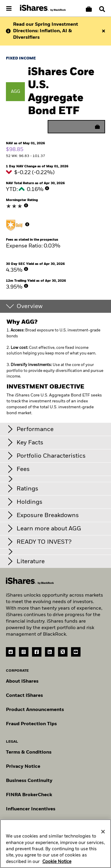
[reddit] (11, 652)
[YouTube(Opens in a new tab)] (76, 652)
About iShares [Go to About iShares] (22, 681)
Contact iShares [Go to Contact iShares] (24, 696)
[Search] (102, 9)
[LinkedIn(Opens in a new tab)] (50, 652)
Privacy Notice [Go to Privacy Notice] (23, 767)
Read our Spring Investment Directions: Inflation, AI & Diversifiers (46, 31)
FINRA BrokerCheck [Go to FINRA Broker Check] (29, 795)
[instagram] (24, 652)
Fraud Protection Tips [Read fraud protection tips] (31, 724)
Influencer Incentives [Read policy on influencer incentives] (31, 809)
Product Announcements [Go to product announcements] (35, 710)
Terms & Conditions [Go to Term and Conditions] (29, 752)
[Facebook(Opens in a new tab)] (37, 652)
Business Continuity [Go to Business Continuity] (29, 781)
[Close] (103, 834)
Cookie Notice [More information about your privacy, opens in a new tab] (57, 864)
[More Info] (47, 188)
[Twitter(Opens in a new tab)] (63, 652)
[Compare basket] (89, 9)
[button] (102, 9)
